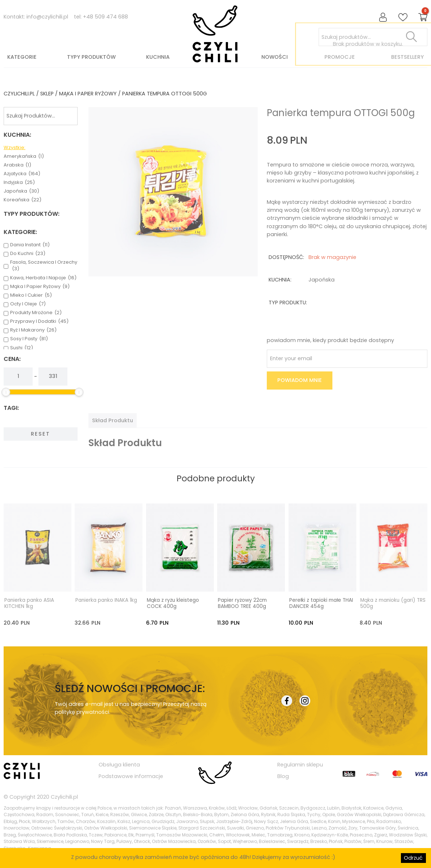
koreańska (22, 200)
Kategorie (22, 57)
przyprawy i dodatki (39, 321)
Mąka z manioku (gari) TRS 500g (393, 603)
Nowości (275, 57)
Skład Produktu (113, 420)
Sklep (47, 94)
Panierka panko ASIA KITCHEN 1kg (29, 603)
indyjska (19, 182)
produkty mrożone (36, 313)
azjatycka (22, 174)
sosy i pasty (29, 339)
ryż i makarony (33, 330)
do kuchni (28, 254)
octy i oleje (28, 304)
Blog (283, 776)
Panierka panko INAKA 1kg (106, 600)
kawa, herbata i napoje (43, 278)
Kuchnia (158, 57)
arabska (17, 165)
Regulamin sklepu (300, 764)
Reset (40, 434)
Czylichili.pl (64, 797)
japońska (21, 191)
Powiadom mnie (300, 380)
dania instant (30, 245)
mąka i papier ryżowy (88, 94)
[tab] (113, 420)
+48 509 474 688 (105, 17)
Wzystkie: (14, 148)
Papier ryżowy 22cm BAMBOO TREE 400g (242, 603)
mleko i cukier (31, 295)
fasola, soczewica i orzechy (44, 266)
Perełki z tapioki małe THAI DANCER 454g (321, 603)
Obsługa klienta (119, 764)
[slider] (6, 392)
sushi (22, 348)
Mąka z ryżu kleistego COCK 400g (173, 603)
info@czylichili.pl (47, 17)
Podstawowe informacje (131, 776)
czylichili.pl (19, 94)
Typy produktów (91, 57)
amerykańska (24, 156)
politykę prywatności (82, 712)
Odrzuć (413, 858)
